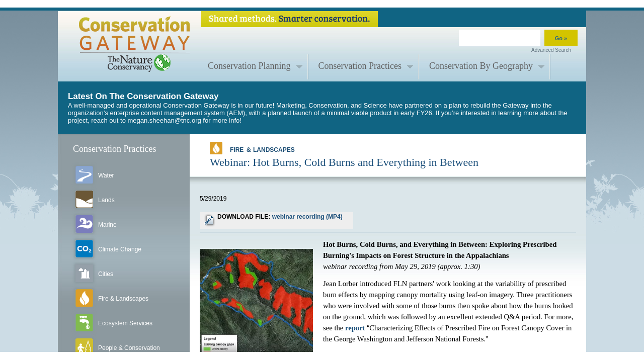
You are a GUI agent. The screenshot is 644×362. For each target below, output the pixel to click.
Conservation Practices (360, 66)
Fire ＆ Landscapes (252, 148)
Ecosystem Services (125, 323)
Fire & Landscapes (123, 299)
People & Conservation (129, 348)
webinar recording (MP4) (307, 217)
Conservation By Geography (481, 66)
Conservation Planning (249, 66)
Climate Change (120, 249)
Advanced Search (551, 50)
